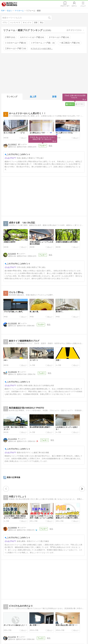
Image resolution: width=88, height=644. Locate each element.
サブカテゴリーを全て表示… (42, 49)
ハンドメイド (15, 23)
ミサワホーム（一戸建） (43, 43)
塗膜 (36, 23)
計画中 (10, 37)
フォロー (43, 146)
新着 (54, 97)
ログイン (74, 6)
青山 (42, 23)
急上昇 (33, 97)
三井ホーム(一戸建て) (15, 48)
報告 (50, 146)
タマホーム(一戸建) (59, 37)
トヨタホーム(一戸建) (15, 43)
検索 (51, 18)
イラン (5, 23)
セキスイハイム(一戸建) (32, 37)
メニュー (83, 6)
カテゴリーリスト (74, 30)
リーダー (65, 6)
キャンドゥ (27, 23)
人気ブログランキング (9, 4)
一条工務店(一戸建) (69, 43)
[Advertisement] (44, 73)
